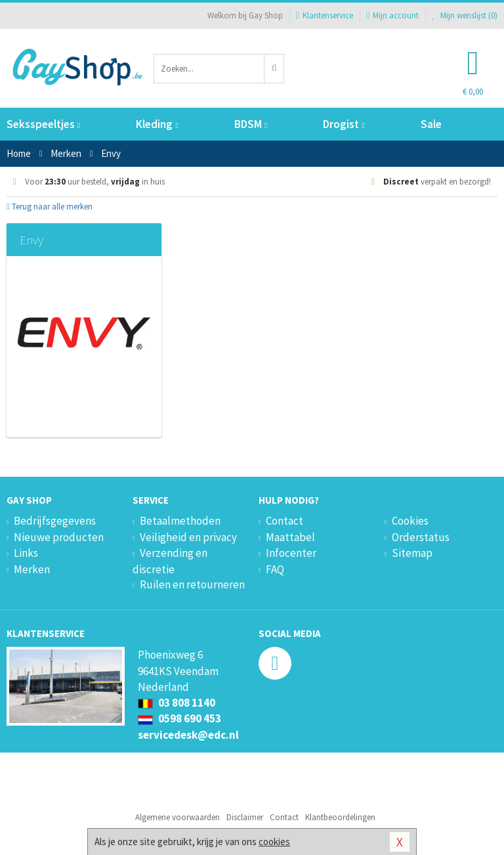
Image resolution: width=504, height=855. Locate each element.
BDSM (251, 124)
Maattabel (290, 537)
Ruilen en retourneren (192, 584)
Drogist (344, 124)
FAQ (275, 569)
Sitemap (412, 553)
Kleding (157, 124)
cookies (274, 842)
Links (26, 553)
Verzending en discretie (170, 561)
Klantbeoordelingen (340, 817)
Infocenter (291, 553)
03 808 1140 (177, 703)
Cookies (410, 521)
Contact (284, 521)
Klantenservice (325, 15)
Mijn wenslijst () (465, 15)
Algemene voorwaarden (178, 817)
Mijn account (392, 15)
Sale (431, 124)
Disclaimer (245, 817)
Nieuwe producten (59, 537)
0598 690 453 (179, 718)
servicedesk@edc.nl (188, 735)
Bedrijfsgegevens (55, 521)
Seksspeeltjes (43, 124)
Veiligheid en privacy (188, 537)
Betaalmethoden (180, 521)
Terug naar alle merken (50, 207)
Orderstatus (421, 537)
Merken (32, 569)
